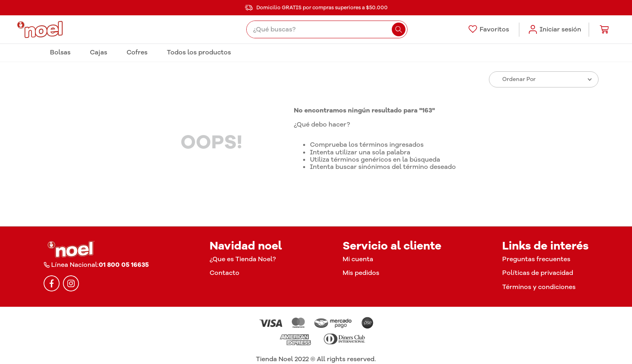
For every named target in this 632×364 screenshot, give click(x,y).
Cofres (137, 52)
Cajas (99, 52)
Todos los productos (199, 52)
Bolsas (60, 52)
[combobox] (327, 29)
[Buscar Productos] (399, 29)
